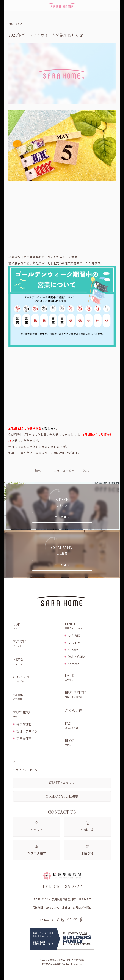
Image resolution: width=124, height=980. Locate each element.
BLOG (88, 743)
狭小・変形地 (77, 657)
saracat (74, 664)
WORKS (37, 697)
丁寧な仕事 (24, 738)
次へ (86, 471)
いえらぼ (74, 635)
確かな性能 (24, 724)
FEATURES (37, 715)
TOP (37, 626)
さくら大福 (74, 710)
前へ (38, 471)
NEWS (37, 662)
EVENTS (37, 644)
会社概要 (62, 796)
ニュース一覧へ (62, 471)
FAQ (88, 726)
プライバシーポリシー (27, 770)
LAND (88, 678)
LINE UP (88, 626)
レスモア (74, 643)
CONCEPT (37, 679)
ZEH (16, 762)
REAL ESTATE (88, 695)
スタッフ (62, 783)
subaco (73, 650)
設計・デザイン (27, 731)
